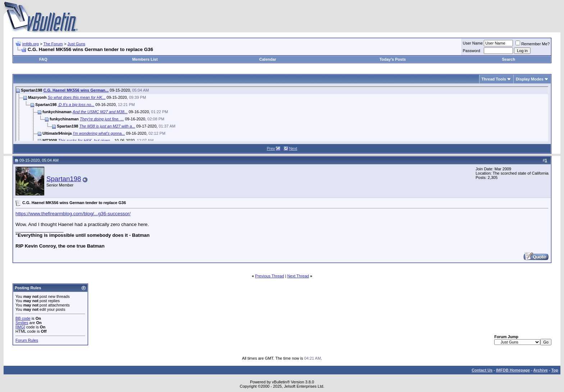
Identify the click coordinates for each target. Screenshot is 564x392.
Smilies (22, 323)
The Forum (53, 44)
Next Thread (298, 276)
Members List (145, 59)
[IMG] (20, 327)
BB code (23, 318)
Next (293, 148)
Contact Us (482, 370)
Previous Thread (270, 276)
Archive (541, 370)
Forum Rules (27, 340)
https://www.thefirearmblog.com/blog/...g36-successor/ (73, 214)
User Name (473, 43)
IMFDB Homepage (513, 370)
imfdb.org (31, 44)
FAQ (43, 59)
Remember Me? (533, 44)
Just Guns (77, 44)
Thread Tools (494, 79)
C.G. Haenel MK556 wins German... (76, 90)
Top (555, 370)
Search (509, 59)
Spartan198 (64, 179)
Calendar (268, 59)
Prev (271, 148)
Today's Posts (393, 59)
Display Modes (530, 79)
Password (472, 51)
